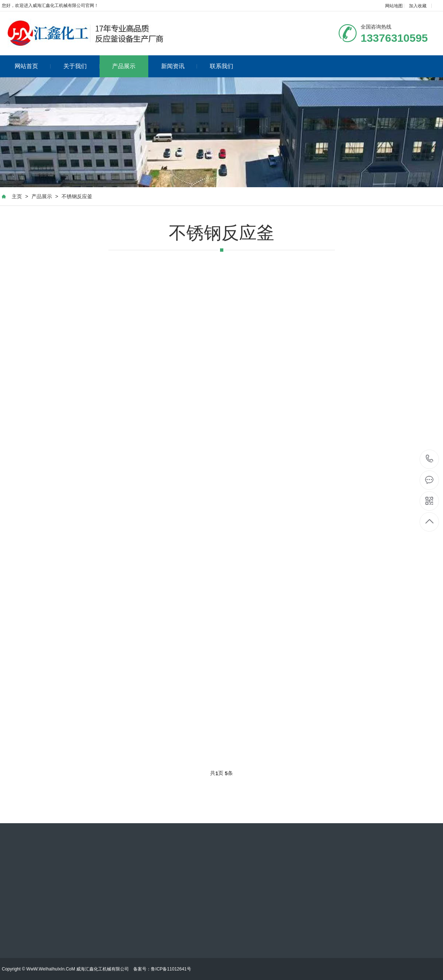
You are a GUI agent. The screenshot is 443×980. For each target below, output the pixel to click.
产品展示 (124, 66)
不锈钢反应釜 (77, 196)
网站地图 (394, 6)
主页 (17, 196)
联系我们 (221, 66)
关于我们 (81, 66)
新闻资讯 (179, 66)
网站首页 (33, 66)
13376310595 (430, 459)
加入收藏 (418, 6)
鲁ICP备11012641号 (171, 969)
